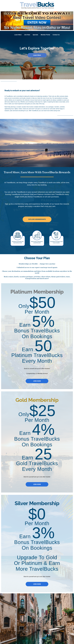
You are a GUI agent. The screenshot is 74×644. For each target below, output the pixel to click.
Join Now (27, 35)
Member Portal (45, 35)
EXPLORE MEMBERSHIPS (37, 219)
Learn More (18, 35)
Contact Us (56, 35)
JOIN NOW (37, 381)
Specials (35, 35)
